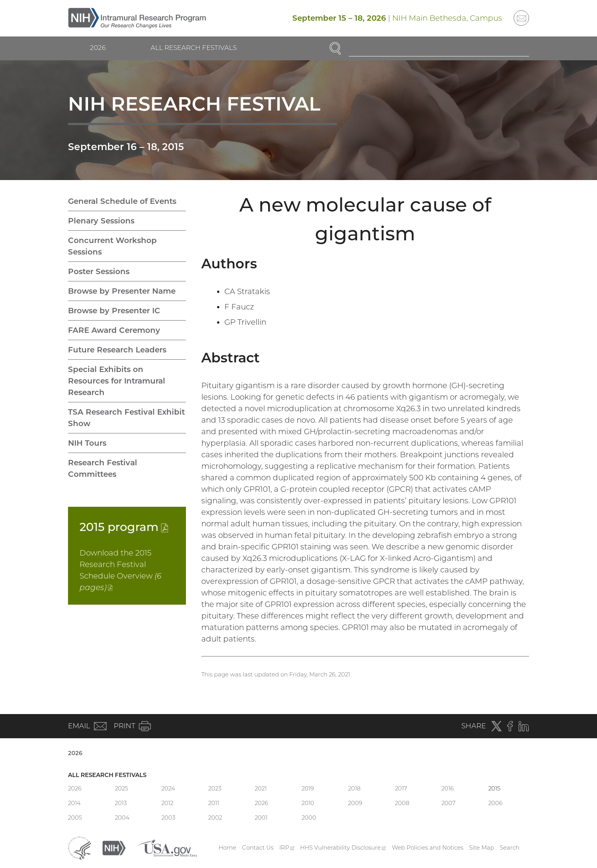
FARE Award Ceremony (114, 330)
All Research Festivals (194, 48)
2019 (308, 788)
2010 (308, 803)
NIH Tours (87, 443)
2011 (214, 803)
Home (227, 847)
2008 (402, 803)
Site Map (482, 847)
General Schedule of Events (122, 201)
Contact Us (258, 847)
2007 (449, 803)
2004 (122, 818)
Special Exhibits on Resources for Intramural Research (117, 381)
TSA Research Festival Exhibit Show (126, 418)
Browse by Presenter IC (114, 311)
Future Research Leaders (117, 350)
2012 (167, 803)
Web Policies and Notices (428, 847)
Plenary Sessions (101, 221)
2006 (495, 803)
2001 (261, 818)
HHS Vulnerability (343, 847)
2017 (401, 788)
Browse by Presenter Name (122, 291)
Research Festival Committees (103, 468)
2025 (121, 788)
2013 (121, 803)
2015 (124, 527)
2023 (215, 788)
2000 (309, 818)
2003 (168, 818)
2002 (215, 818)
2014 (74, 803)
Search (510, 847)
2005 (75, 818)
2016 (448, 788)
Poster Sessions (99, 271)
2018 (354, 788)
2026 (98, 48)
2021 (261, 788)
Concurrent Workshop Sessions (112, 246)
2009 (355, 803)
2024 (168, 788)
